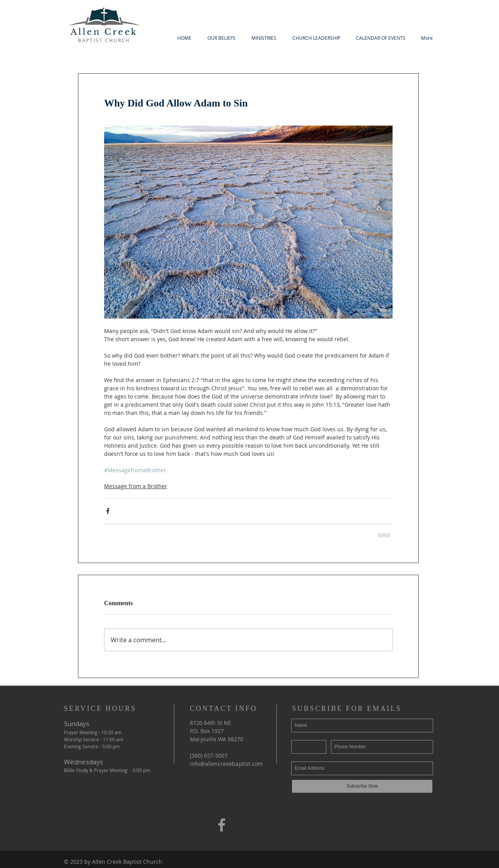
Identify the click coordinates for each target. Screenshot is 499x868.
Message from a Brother (136, 486)
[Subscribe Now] (362, 786)
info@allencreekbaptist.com (226, 764)
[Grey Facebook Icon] (222, 825)
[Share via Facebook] (108, 511)
